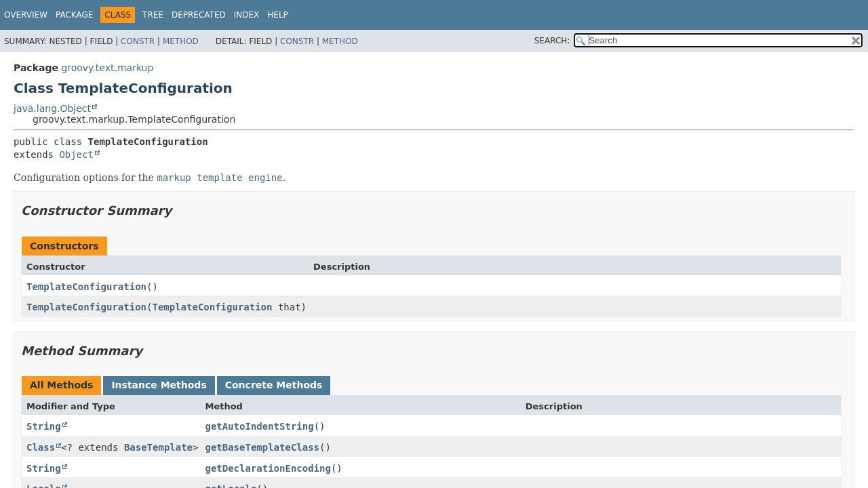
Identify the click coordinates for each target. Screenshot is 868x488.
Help (278, 15)
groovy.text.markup (107, 68)
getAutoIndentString (259, 426)
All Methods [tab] (61, 385)
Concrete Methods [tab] (274, 385)
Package (74, 15)
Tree (153, 15)
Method (181, 41)
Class (41, 447)
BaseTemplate (158, 447)
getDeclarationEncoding (268, 468)
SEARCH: (552, 41)
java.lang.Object (52, 108)
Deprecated (199, 15)
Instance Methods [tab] (159, 385)
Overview (26, 15)
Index (247, 15)
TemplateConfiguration (86, 287)
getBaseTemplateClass (262, 447)
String (44, 426)
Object (76, 155)
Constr (138, 41)
